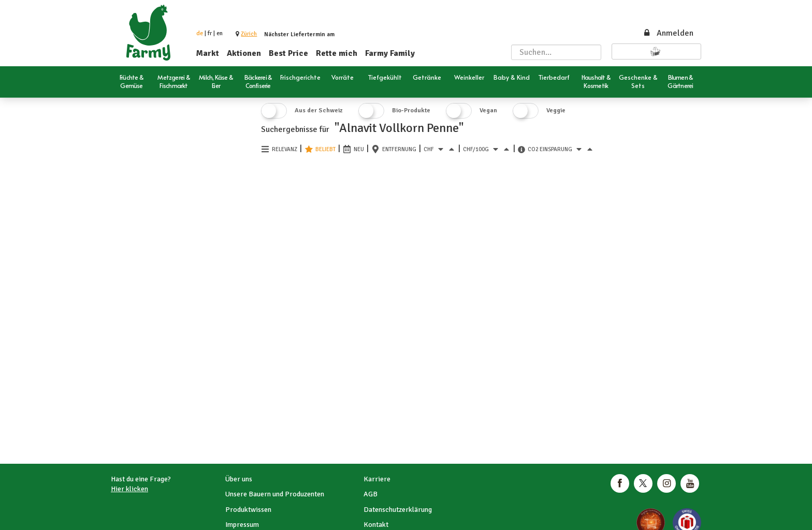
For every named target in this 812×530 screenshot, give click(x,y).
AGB (371, 494)
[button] (249, 34)
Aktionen (244, 53)
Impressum (242, 525)
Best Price (288, 53)
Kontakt (376, 525)
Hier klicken (129, 489)
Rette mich (337, 53)
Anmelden (668, 33)
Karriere (377, 479)
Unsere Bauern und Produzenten (275, 494)
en (220, 33)
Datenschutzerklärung (398, 510)
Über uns (239, 479)
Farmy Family (390, 53)
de (200, 33)
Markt (208, 53)
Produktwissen (248, 510)
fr (210, 33)
